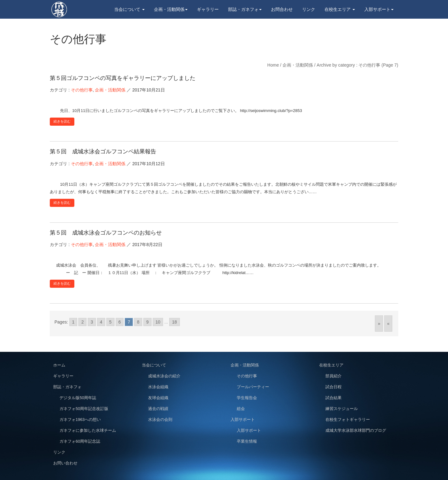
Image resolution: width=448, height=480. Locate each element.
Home (273, 65)
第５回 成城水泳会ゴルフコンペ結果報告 (103, 151)
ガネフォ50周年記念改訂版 (84, 409)
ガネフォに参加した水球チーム (88, 430)
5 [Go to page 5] (110, 322)
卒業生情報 (247, 441)
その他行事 (82, 90)
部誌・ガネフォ (245, 9)
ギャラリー (208, 9)
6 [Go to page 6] (120, 322)
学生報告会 (247, 398)
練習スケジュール (342, 409)
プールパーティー (253, 387)
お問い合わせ (65, 463)
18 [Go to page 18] (175, 322)
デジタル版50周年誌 (78, 398)
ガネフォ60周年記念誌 (80, 441)
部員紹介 (334, 376)
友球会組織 (158, 398)
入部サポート (379, 9)
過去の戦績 (158, 409)
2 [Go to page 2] (82, 322)
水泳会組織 (158, 387)
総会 (241, 409)
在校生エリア (340, 9)
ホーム (59, 365)
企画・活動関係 (171, 9)
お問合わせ (282, 9)
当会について (129, 9)
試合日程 (334, 387)
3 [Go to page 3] (92, 322)
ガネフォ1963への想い (80, 419)
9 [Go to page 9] (147, 322)
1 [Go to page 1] (73, 322)
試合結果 (334, 398)
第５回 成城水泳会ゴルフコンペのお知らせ (106, 233)
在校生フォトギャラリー (348, 419)
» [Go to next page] (379, 324)
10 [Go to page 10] (158, 322)
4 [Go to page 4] (101, 322)
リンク (309, 9)
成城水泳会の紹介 (164, 376)
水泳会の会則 (160, 419)
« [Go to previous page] (388, 324)
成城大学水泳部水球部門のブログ (356, 430)
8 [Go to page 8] (138, 322)
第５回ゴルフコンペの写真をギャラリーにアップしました (123, 78)
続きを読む (62, 121)
